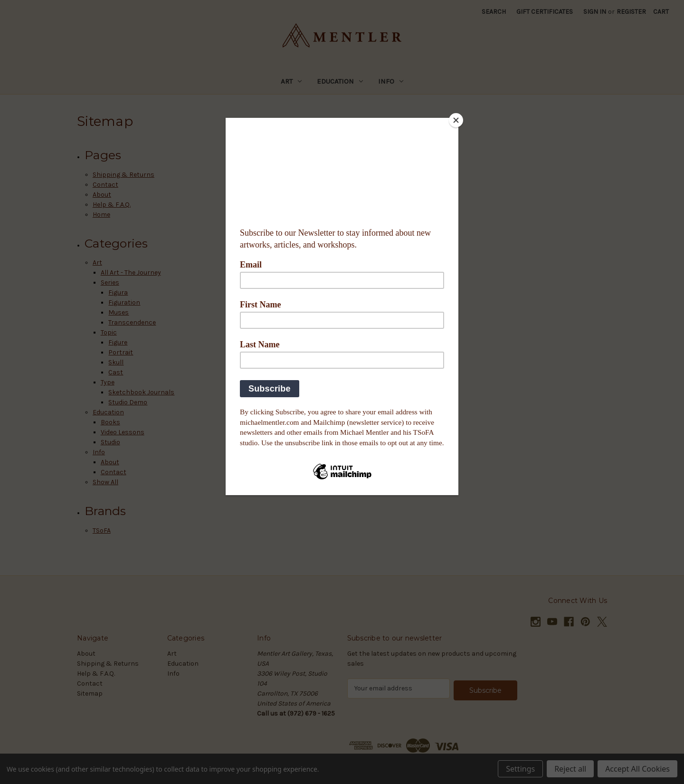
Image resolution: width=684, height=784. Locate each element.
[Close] (456, 120)
